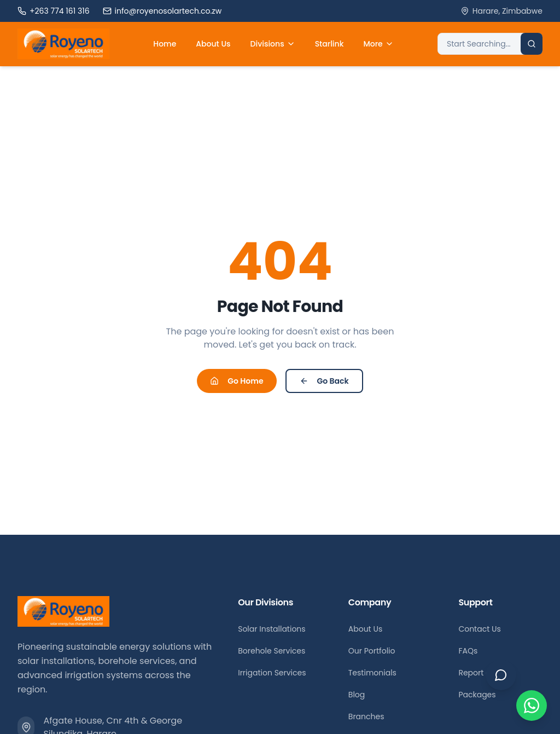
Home (165, 44)
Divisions (273, 44)
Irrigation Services (272, 673)
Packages (477, 695)
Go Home (237, 381)
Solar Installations (272, 629)
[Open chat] (501, 675)
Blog (357, 695)
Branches (366, 716)
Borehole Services (272, 651)
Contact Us (479, 629)
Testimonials (372, 673)
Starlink (329, 44)
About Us (213, 44)
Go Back (324, 381)
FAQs (468, 651)
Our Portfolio (372, 651)
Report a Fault (485, 673)
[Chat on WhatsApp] (532, 706)
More (378, 44)
